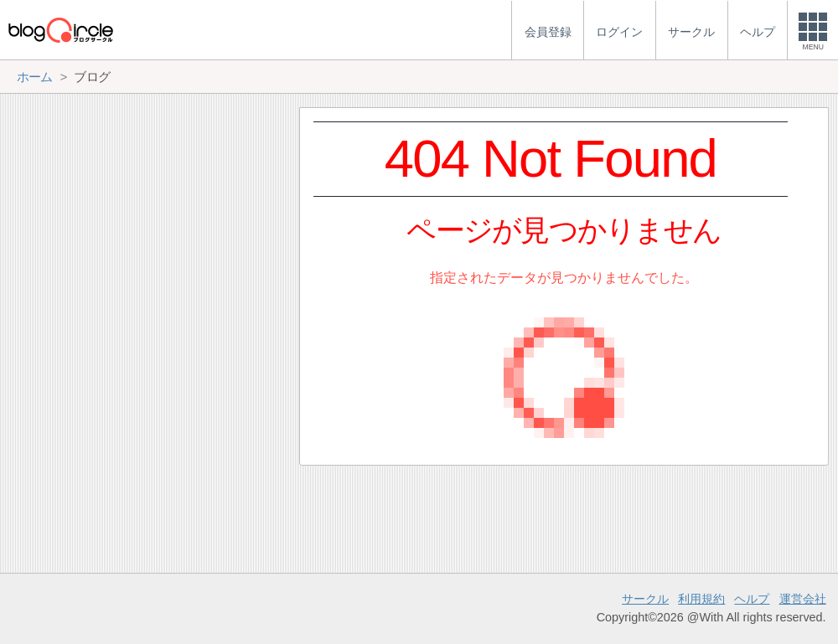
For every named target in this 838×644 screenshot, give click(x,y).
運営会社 (803, 599)
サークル (645, 599)
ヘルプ (752, 599)
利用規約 (701, 599)
